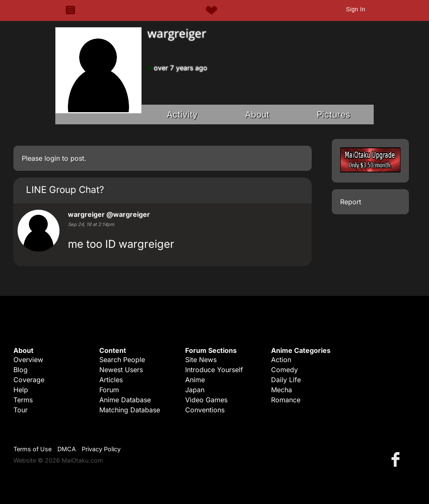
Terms (23, 400)
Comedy (284, 370)
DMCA (67, 449)
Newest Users (121, 370)
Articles (111, 380)
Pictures (333, 114)
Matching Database (130, 410)
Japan (195, 390)
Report (351, 202)
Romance (286, 400)
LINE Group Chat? (65, 189)
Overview (28, 360)
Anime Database (125, 400)
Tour (21, 410)
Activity (182, 114)
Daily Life (286, 380)
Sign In (356, 9)
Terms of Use (32, 449)
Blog (21, 370)
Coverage (29, 380)
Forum (109, 390)
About (257, 114)
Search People (122, 360)
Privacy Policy (101, 449)
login (52, 158)
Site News (201, 360)
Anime (195, 380)
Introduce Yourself (214, 370)
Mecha (282, 390)
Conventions (205, 410)
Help (21, 390)
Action (281, 360)
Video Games (206, 400)
